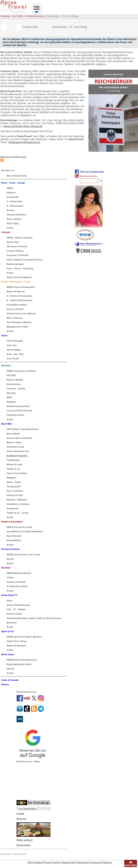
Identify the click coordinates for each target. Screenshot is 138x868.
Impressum (96, 862)
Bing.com (22, 819)
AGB (73, 862)
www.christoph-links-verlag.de (23, 126)
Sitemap (66, 862)
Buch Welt (17, 16)
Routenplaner (24, 845)
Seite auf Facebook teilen (92, 172)
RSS (30, 862)
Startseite (5, 16)
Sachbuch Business (35, 16)
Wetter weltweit (25, 840)
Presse (48, 862)
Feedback (38, 862)
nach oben (131, 865)
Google (20, 814)
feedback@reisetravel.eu (24, 142)
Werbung (107, 862)
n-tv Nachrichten (27, 809)
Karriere (56, 862)
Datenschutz (83, 862)
